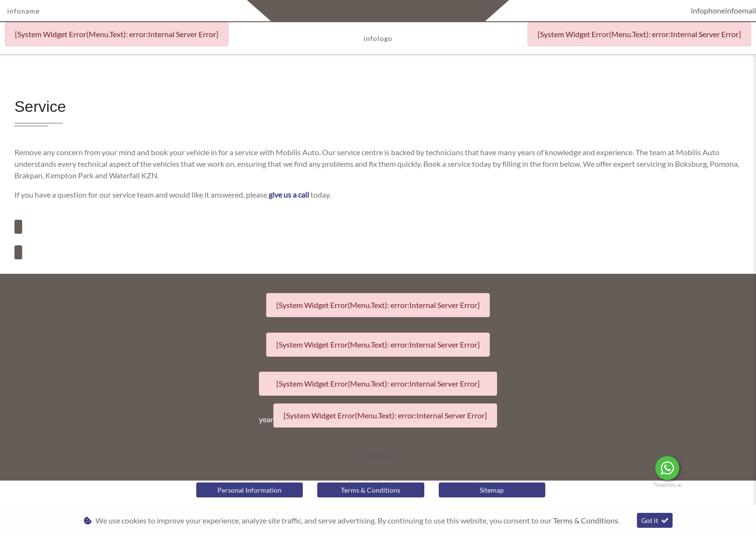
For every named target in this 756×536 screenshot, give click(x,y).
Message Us (716, 468)
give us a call (290, 194)
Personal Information (250, 490)
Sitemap (492, 490)
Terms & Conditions (371, 490)
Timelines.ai (667, 485)
